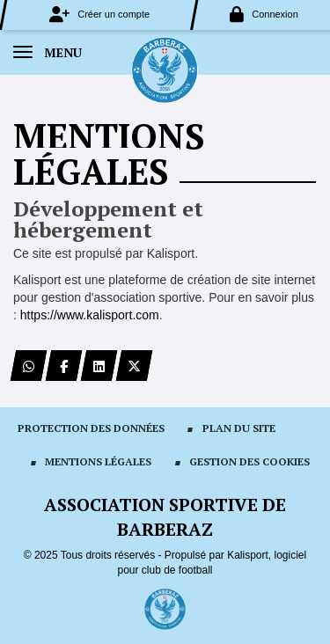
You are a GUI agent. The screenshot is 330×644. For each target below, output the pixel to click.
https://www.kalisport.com (90, 315)
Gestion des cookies (249, 461)
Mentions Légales (98, 461)
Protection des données (91, 428)
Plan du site (239, 428)
